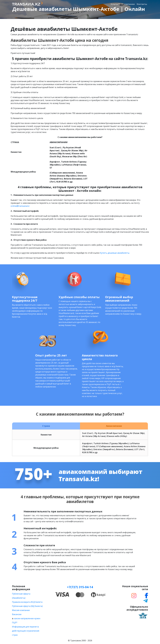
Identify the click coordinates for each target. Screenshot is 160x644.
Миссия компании (21, 610)
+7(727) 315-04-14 (80, 587)
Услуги (114, 4)
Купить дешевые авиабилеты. (115, 253)
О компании (128, 4)
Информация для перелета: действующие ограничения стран (26, 631)
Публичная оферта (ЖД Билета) (27, 606)
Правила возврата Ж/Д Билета (27, 602)
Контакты (142, 4)
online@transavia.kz (20, 206)
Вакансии (17, 614)
